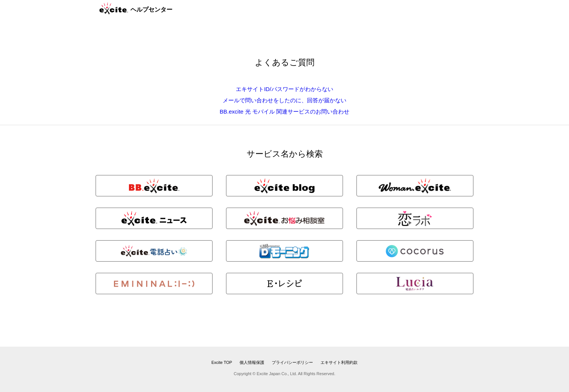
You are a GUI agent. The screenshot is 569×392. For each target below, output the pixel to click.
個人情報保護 (252, 362)
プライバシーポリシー (292, 362)
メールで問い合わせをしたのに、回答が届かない (284, 100)
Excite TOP (222, 362)
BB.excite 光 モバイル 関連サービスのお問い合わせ (284, 111)
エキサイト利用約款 (339, 362)
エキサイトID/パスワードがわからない (284, 89)
